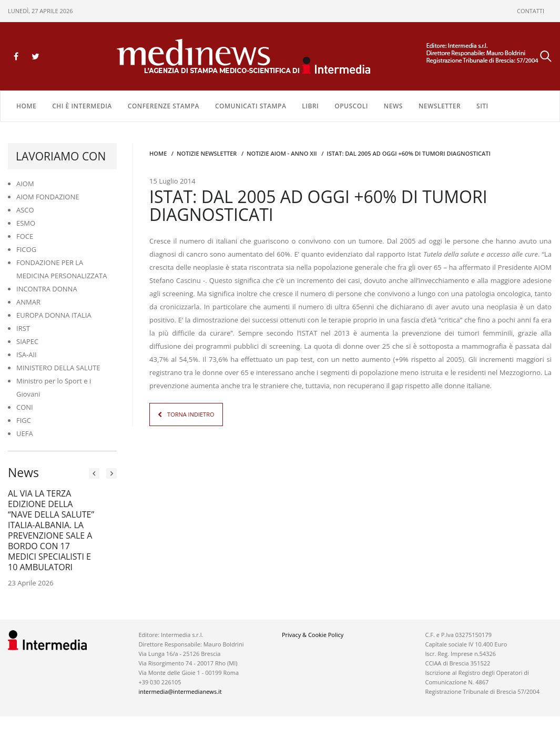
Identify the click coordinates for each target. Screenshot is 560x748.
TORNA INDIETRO (191, 414)
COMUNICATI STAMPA (251, 106)
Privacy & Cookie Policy (313, 635)
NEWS (393, 106)
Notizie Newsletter (207, 153)
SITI (482, 106)
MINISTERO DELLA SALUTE (58, 368)
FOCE (25, 236)
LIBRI (310, 106)
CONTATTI (531, 11)
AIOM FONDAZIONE (48, 197)
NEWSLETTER (440, 106)
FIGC (24, 420)
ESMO (26, 223)
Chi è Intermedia (82, 106)
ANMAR (28, 302)
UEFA (25, 433)
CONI (25, 407)
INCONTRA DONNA (47, 289)
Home (26, 106)
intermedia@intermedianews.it (180, 691)
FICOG (26, 249)
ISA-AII (27, 355)
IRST (23, 328)
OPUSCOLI (351, 106)
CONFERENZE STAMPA (164, 106)
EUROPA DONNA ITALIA (54, 315)
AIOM (25, 184)
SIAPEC (27, 341)
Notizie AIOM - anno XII (282, 153)
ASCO (25, 210)
